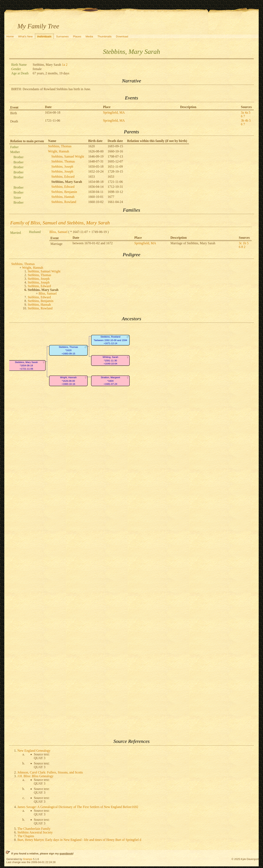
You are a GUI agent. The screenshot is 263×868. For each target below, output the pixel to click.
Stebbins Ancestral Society (35, 832)
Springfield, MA (114, 112)
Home (10, 36)
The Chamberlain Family (34, 829)
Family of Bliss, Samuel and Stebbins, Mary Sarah (60, 223)
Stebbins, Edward (63, 177)
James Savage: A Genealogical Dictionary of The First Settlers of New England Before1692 (78, 807)
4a (246, 112)
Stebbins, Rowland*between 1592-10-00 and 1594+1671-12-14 (110, 340)
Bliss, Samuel (58, 232)
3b (242, 120)
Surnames (62, 36)
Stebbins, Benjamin (64, 192)
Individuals (44, 36)
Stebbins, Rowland (64, 202)
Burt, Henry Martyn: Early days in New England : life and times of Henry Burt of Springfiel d (79, 840)
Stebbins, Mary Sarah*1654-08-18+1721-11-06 (26, 365)
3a (242, 112)
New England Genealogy (34, 751)
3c (240, 243)
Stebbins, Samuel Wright (68, 156)
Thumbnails (104, 36)
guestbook (66, 854)
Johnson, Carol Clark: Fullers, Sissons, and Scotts (50, 772)
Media (89, 36)
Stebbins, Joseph (62, 167)
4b (247, 120)
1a (63, 65)
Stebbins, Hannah (63, 197)
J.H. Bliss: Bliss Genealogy (36, 776)
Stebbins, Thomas (60, 146)
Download (122, 36)
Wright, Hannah (59, 151)
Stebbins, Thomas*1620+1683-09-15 (68, 350)
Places (77, 36)
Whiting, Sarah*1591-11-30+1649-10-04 (110, 361)
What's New (25, 36)
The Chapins (26, 836)
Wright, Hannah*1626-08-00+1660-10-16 (68, 381)
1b (244, 243)
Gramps (28, 859)
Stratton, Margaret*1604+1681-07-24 (110, 381)
